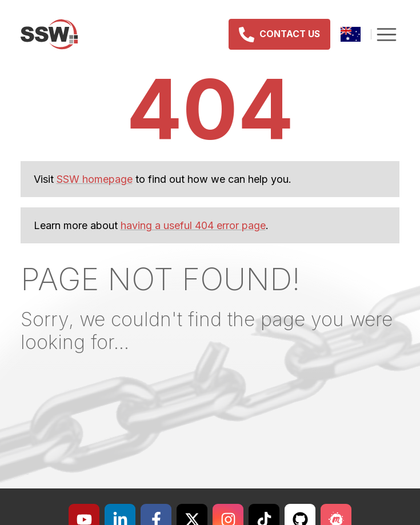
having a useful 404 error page (193, 225)
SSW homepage (95, 179)
